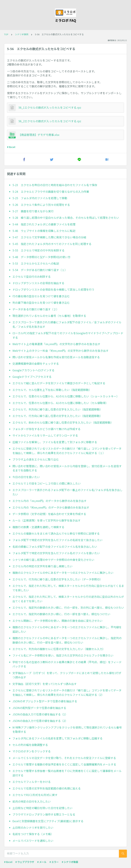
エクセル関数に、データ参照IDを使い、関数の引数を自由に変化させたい (57, 621)
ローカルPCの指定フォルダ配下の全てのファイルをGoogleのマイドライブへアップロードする (68, 335)
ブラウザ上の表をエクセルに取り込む (36, 459)
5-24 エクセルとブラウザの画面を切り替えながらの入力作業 (51, 192)
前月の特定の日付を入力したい (32, 801)
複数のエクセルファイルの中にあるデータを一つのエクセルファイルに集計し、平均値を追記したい (67, 629)
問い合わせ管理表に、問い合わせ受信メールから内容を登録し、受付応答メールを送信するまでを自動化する (67, 468)
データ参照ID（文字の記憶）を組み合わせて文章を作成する (49, 514)
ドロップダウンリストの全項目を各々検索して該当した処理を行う (53, 289)
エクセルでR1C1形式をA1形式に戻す (35, 795)
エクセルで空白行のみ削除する (32, 277)
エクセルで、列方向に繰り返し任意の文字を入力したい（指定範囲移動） (57, 409)
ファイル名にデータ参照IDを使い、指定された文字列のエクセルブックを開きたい (63, 655)
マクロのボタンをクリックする (32, 751)
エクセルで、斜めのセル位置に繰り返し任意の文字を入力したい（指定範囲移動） (63, 422)
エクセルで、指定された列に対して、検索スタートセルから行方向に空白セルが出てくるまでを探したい (68, 588)
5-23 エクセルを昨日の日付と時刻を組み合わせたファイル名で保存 (55, 185)
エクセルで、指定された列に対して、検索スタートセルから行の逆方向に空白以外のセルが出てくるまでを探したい (68, 599)
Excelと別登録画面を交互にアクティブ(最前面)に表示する (48, 821)
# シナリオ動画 (70, 862)
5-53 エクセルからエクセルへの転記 (36, 263)
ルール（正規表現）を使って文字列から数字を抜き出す (46, 520)
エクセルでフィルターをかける (32, 782)
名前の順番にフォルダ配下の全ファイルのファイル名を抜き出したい (55, 547)
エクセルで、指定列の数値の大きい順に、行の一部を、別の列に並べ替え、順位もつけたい (68, 607)
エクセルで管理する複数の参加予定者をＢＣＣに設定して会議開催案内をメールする (64, 764)
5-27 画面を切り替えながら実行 (33, 211)
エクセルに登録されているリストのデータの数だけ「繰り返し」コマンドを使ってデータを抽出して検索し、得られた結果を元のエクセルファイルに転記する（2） (67, 692)
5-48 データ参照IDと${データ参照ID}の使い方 (41, 257)
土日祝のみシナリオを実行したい (33, 827)
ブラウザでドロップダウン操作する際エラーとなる (44, 814)
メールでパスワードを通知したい (33, 841)
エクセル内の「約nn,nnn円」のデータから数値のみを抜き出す (51, 507)
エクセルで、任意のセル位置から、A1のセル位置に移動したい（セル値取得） (60, 403)
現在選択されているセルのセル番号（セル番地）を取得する (49, 316)
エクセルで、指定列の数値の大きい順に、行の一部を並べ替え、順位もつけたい (61, 614)
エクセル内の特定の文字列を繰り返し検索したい (42, 566)
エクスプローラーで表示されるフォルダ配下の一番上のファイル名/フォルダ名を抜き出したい (67, 492)
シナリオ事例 (22, 34)
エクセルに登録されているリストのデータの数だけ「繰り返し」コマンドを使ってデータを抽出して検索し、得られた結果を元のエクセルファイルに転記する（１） (67, 451)
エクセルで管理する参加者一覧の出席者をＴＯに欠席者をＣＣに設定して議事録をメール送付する (67, 773)
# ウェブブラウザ (25, 862)
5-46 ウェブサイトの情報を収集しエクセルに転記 (44, 231)
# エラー (54, 862)
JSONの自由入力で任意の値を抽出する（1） (40, 714)
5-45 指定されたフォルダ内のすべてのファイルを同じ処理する (52, 244)
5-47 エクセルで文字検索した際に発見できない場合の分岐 (49, 237)
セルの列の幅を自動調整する (30, 745)
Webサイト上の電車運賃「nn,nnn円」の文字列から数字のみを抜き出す (56, 344)
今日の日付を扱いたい (26, 477)
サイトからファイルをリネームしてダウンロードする (45, 435)
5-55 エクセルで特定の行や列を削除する (38, 250)
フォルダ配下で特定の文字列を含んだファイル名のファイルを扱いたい (56, 553)
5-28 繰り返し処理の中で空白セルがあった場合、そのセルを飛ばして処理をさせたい (66, 218)
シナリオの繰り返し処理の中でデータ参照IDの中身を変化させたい (53, 560)
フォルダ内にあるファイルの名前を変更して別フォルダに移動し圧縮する (57, 738)
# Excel (11, 147)
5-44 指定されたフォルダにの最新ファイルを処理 (44, 224)
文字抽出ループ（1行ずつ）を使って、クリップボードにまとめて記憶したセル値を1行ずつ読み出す (67, 675)
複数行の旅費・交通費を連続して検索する (38, 527)
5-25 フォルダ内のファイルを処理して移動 (40, 198)
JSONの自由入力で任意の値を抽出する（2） (40, 721)
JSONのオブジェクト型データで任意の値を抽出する (45, 701)
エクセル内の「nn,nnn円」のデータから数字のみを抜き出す (49, 501)
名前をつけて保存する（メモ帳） (33, 834)
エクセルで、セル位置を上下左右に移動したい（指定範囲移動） (52, 390)
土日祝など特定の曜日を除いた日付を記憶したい (42, 808)
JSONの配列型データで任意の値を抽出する (39, 708)
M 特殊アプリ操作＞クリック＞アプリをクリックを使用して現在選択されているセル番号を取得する (67, 730)
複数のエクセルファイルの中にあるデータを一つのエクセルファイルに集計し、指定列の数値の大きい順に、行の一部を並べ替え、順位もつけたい (67, 640)
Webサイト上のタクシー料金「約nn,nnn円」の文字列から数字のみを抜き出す (60, 351)
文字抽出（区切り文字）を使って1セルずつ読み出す (45, 684)
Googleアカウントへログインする (33, 370)
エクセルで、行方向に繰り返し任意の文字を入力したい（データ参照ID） (57, 579)
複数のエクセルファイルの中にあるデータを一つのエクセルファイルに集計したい (63, 573)
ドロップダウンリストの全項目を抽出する (38, 283)
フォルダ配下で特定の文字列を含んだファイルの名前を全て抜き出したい (57, 540)
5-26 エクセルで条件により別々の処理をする (41, 205)
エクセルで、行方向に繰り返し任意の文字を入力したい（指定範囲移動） (57, 416)
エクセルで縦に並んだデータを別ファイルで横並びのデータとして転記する (59, 383)
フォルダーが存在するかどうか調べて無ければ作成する (46, 429)
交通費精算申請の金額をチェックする (36, 364)
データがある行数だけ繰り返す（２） (36, 309)
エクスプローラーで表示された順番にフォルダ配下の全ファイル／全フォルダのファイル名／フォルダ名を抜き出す (67, 324)
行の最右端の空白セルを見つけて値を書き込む (41, 296)
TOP (6, 34)
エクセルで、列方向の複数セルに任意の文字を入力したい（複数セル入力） (59, 649)
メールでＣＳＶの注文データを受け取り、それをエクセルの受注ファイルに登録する (64, 758)
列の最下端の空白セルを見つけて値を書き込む (41, 303)
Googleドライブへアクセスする (32, 377)
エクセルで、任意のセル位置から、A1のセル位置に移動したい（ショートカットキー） (66, 396)
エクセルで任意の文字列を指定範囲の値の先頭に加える (47, 788)
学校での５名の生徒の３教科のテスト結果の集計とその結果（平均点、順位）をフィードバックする (67, 664)
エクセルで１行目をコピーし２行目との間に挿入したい (47, 483)
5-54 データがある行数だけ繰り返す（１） (40, 270)
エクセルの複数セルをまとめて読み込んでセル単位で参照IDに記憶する (56, 533)
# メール (42, 862)
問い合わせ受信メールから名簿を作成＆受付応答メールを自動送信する (56, 357)
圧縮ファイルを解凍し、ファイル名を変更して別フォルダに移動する (55, 442)
